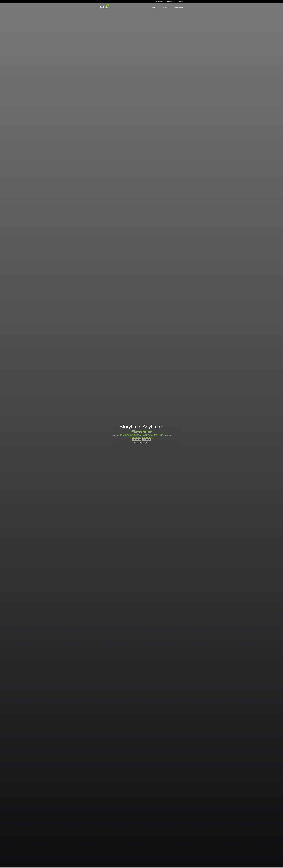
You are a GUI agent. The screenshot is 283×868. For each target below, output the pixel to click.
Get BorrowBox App (170, 2)
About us (155, 8)
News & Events (179, 8)
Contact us (180, 2)
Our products (166, 8)
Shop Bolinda (159, 2)
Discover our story (141, 443)
